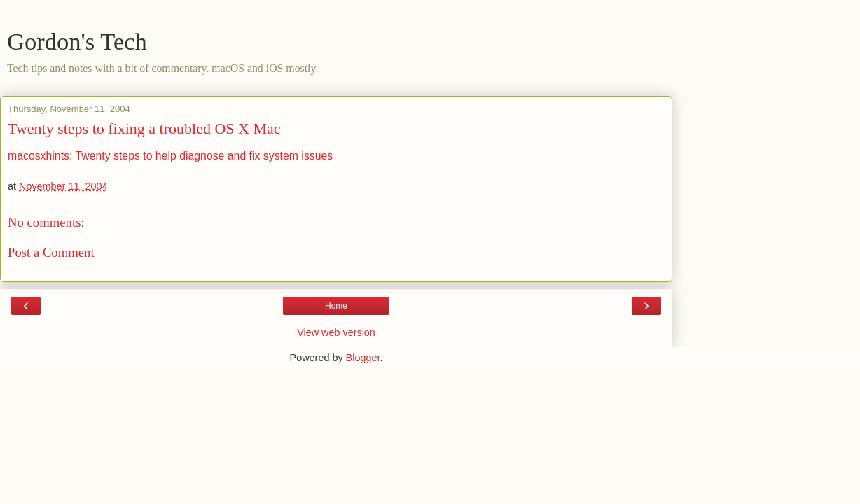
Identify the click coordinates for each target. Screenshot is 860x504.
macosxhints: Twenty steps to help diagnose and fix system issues (170, 156)
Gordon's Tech (77, 41)
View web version (336, 332)
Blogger (363, 358)
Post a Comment (51, 252)
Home (336, 306)
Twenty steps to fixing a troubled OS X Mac (144, 128)
